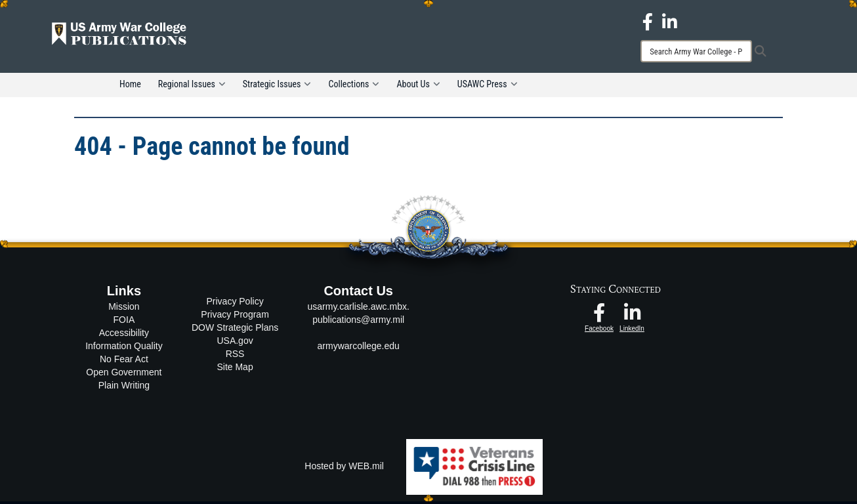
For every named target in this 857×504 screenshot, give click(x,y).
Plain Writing (124, 388)
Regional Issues (192, 87)
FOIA (124, 322)
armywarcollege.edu (359, 348)
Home (130, 87)
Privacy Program (235, 316)
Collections (354, 87)
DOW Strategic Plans (235, 329)
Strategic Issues (277, 87)
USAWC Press (488, 87)
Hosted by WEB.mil (344, 469)
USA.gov (235, 343)
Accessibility (124, 335)
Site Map (235, 369)
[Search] (696, 51)
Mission (124, 309)
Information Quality (124, 348)
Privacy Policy (235, 303)
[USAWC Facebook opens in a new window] (648, 21)
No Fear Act (124, 362)
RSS (235, 356)
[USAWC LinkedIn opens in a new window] (670, 21)
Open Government (124, 375)
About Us (418, 87)
